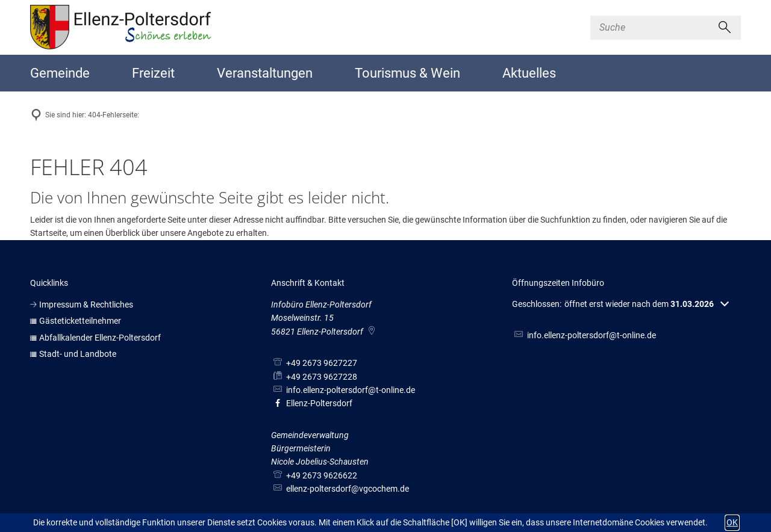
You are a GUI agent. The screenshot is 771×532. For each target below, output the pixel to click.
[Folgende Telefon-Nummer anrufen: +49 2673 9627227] (314, 363)
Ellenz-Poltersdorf (312, 403)
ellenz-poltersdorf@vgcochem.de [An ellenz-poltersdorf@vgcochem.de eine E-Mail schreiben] (340, 489)
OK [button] (732, 522)
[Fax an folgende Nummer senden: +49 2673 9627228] (314, 377)
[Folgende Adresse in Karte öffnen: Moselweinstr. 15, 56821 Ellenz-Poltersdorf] (373, 332)
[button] (620, 304)
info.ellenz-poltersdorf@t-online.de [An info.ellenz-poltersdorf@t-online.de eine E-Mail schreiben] (343, 390)
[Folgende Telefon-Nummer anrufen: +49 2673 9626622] (314, 475)
